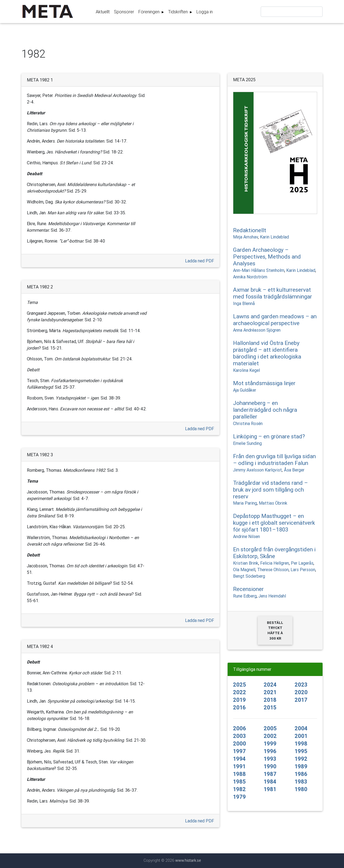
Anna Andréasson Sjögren (257, 330)
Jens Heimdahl (272, 596)
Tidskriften (179, 13)
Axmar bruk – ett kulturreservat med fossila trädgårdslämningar (273, 293)
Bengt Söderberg (249, 576)
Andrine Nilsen (246, 536)
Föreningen (149, 13)
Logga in (205, 13)
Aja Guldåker (245, 390)
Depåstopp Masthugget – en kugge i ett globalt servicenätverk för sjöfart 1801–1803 (274, 523)
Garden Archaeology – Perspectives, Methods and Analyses (267, 257)
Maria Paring (245, 503)
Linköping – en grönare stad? (269, 436)
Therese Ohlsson (273, 570)
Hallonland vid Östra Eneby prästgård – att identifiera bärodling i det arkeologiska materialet (267, 353)
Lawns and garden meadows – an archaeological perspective (275, 320)
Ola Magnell (244, 570)
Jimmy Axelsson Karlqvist (257, 470)
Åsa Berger (294, 470)
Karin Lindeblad (274, 237)
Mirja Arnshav (246, 237)
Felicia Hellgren (275, 563)
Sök (317, 13)
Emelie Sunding (247, 443)
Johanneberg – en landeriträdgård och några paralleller (265, 410)
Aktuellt (103, 13)
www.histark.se (188, 860)
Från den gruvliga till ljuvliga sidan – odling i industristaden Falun (274, 460)
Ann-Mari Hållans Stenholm (259, 270)
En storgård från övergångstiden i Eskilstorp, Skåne (274, 553)
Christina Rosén (248, 423)
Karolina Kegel (246, 370)
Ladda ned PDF (200, 261)
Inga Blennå (244, 303)
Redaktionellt (250, 230)
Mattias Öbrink (273, 503)
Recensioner (248, 589)
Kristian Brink (246, 563)
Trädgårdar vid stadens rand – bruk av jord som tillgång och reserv (270, 490)
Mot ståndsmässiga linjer (264, 383)
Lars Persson (303, 570)
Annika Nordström (250, 277)
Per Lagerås (302, 563)
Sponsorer (124, 13)
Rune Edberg (245, 596)
